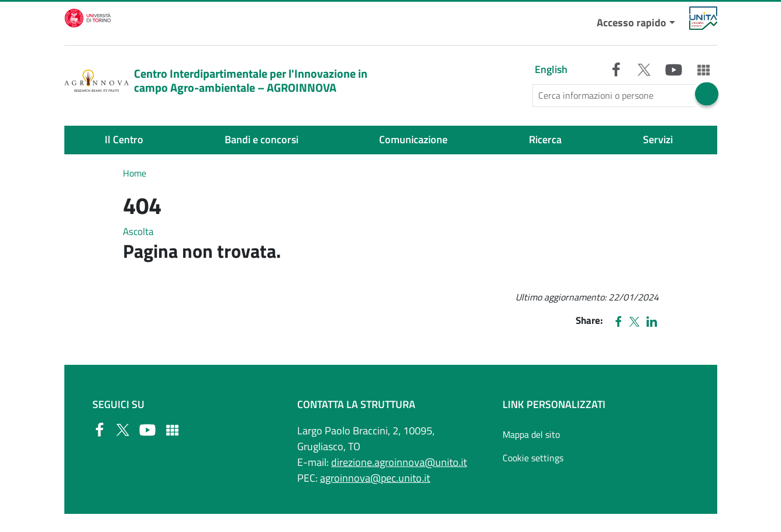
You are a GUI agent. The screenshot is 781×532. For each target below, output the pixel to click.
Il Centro (124, 139)
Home (135, 173)
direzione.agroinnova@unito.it (399, 462)
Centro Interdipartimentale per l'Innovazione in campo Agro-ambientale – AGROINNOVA (216, 80)
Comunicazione (413, 139)
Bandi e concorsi (262, 139)
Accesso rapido (632, 23)
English (551, 69)
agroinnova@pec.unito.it (375, 478)
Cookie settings (533, 458)
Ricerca (545, 139)
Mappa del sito (531, 434)
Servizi (658, 139)
